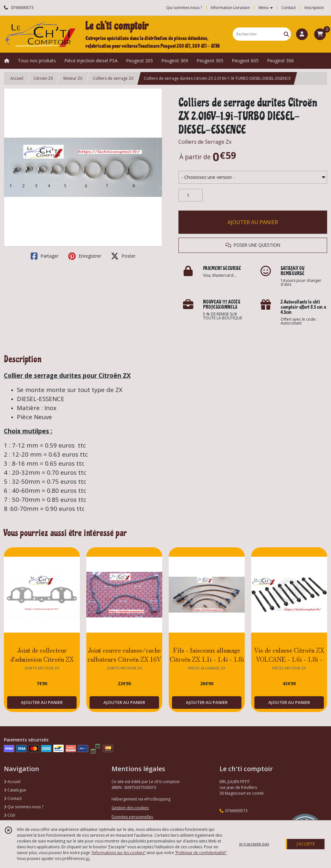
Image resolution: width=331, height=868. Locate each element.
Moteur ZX (73, 78)
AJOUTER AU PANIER (253, 222)
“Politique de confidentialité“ (201, 853)
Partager (45, 256)
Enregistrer (85, 256)
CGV (10, 815)
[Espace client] (302, 34)
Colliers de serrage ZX (113, 78)
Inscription (314, 8)
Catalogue (15, 790)
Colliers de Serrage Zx (205, 142)
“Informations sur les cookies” (118, 853)
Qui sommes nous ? (24, 807)
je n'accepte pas (254, 844)
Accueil (17, 78)
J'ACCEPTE (306, 844)
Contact (289, 8)
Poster (123, 256)
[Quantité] (191, 195)
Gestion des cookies (130, 808)
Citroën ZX (43, 78)
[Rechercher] (286, 34)
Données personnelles (132, 817)
